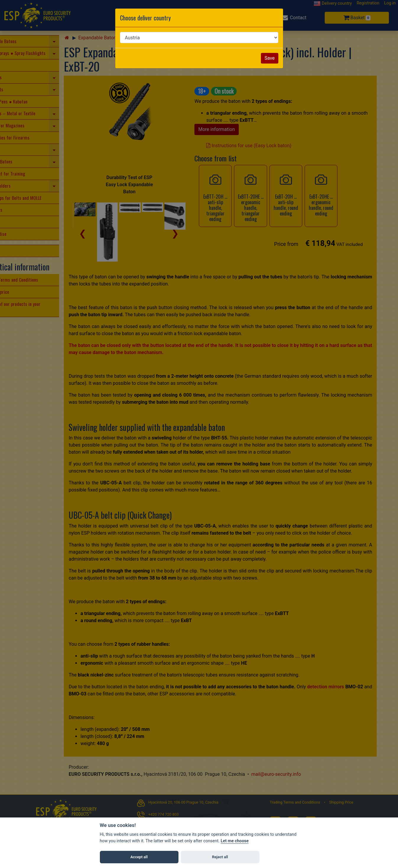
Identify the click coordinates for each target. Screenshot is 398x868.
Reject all (220, 857)
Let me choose (235, 841)
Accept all (139, 857)
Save (269, 58)
